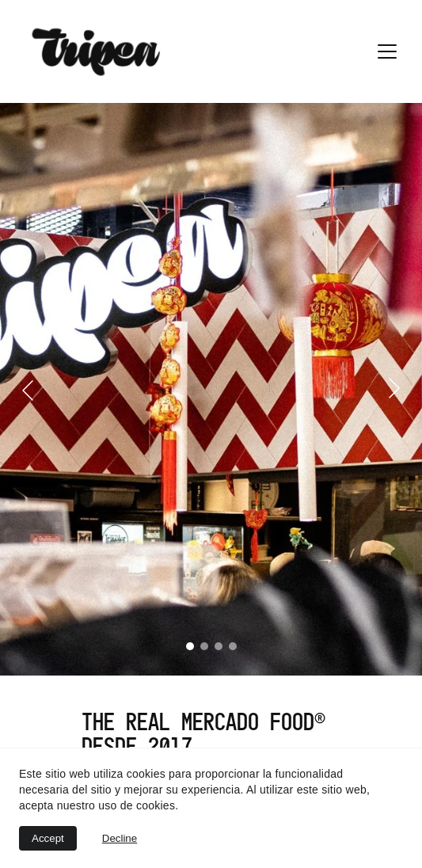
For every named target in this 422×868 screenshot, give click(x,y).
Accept (48, 838)
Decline (120, 838)
